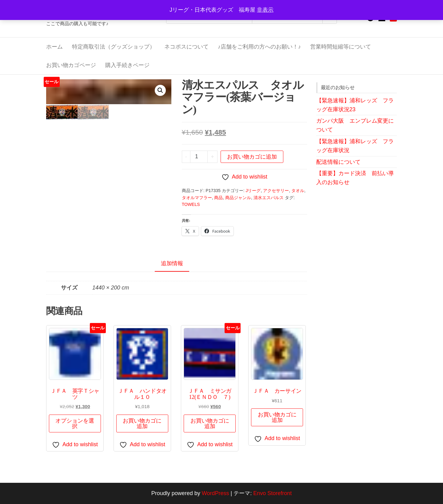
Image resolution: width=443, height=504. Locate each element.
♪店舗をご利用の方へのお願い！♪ (259, 47)
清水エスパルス (269, 198)
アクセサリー (276, 191)
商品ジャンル (238, 198)
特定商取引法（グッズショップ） (114, 47)
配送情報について (338, 162)
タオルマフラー (197, 198)
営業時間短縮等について (341, 47)
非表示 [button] (265, 10)
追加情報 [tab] (172, 263)
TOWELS (191, 204)
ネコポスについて (186, 47)
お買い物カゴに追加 (252, 157)
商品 (218, 198)
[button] (160, 90)
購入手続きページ (127, 65)
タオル (298, 191)
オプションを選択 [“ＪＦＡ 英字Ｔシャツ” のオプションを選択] (75, 423)
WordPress (216, 493)
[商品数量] (199, 157)
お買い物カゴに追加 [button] (142, 423)
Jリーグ (253, 191)
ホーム (54, 47)
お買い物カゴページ (71, 65)
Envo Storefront (272, 493)
